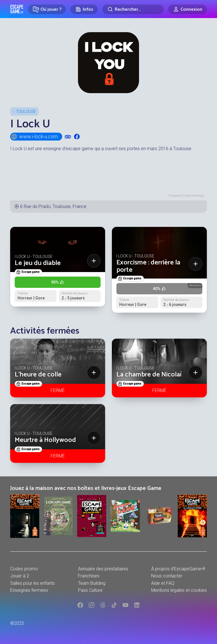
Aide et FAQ (163, 583)
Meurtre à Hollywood (45, 440)
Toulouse (26, 111)
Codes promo (24, 569)
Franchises (89, 576)
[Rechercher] (133, 9)
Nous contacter (167, 576)
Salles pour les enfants (32, 583)
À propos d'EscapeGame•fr (178, 569)
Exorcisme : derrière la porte (148, 266)
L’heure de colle (38, 375)
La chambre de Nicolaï (149, 375)
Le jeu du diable (38, 263)
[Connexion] (187, 9)
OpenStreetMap (194, 196)
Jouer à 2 (20, 576)
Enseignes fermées (29, 590)
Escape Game (17, 9)
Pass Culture (90, 590)
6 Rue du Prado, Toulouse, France (53, 206)
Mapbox (176, 196)
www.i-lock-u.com (34, 137)
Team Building (92, 583)
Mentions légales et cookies (179, 590)
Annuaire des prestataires (103, 569)
